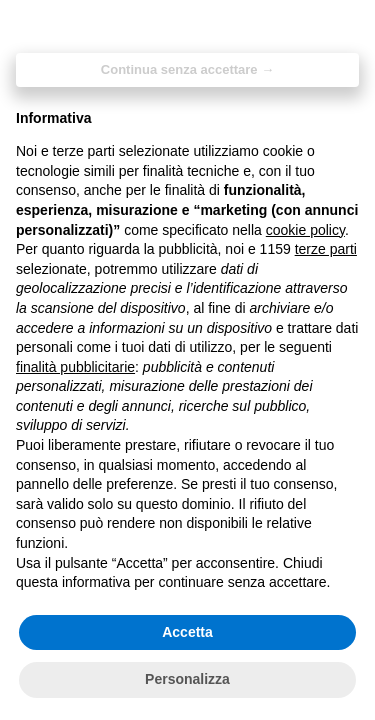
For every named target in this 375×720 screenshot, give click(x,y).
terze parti (326, 249)
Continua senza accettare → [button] (187, 69)
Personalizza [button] (187, 679)
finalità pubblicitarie (75, 367)
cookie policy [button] (305, 230)
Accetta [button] (187, 632)
